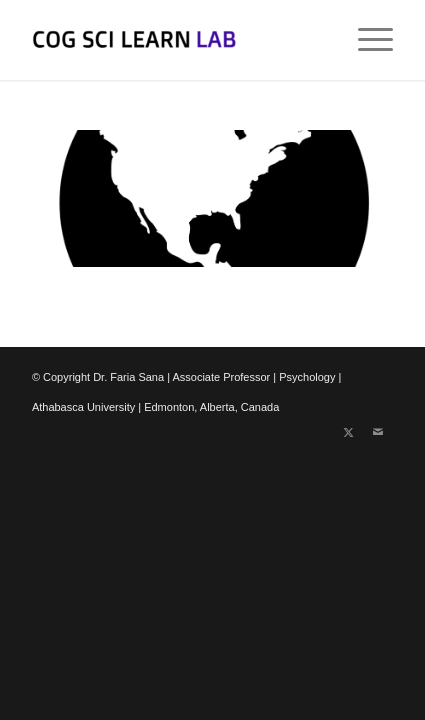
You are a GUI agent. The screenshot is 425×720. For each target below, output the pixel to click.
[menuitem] (365, 40)
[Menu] (365, 40)
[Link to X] (348, 432)
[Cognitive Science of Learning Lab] (176, 40)
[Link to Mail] (378, 432)
